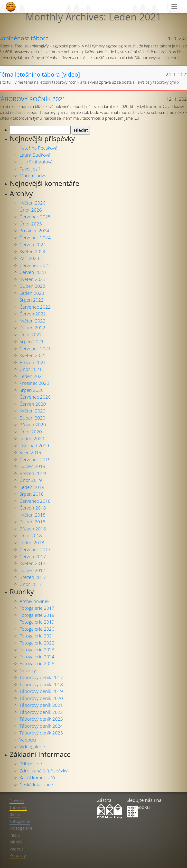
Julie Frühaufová (36, 162)
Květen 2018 (33, 515)
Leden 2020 (32, 438)
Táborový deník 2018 (41, 684)
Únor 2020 (31, 432)
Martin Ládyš (33, 176)
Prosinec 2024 (34, 231)
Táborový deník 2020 (41, 698)
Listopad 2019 (34, 446)
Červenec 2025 (35, 217)
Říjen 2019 (30, 452)
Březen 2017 (33, 577)
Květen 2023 (33, 279)
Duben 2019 (32, 466)
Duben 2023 (32, 286)
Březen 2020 (33, 425)
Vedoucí (28, 740)
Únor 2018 (31, 536)
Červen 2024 (33, 244)
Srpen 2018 (32, 494)
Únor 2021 (31, 369)
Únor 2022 (31, 335)
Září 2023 (29, 258)
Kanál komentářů (37, 778)
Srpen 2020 (32, 390)
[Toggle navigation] (174, 7)
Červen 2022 (33, 314)
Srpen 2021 (32, 341)
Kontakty (18, 856)
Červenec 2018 (35, 501)
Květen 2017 (33, 563)
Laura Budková (35, 155)
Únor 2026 (31, 210)
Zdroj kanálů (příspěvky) (44, 771)
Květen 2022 (33, 321)
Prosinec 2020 (34, 383)
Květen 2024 (33, 251)
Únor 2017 (31, 584)
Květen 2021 (33, 355)
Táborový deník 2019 (41, 691)
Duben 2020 (32, 418)
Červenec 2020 (35, 397)
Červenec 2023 (35, 265)
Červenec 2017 (35, 549)
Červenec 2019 (35, 459)
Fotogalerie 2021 (37, 636)
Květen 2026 (33, 203)
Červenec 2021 (35, 349)
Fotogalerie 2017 (37, 608)
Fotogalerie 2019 (37, 622)
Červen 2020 (33, 404)
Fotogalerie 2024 (37, 657)
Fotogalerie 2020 (37, 629)
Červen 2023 (33, 272)
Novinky (28, 671)
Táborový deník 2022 (41, 712)
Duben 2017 (32, 570)
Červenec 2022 (35, 307)
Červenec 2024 (35, 238)
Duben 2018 (32, 522)
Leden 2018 (32, 543)
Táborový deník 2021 (41, 705)
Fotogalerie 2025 (37, 663)
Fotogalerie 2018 (37, 615)
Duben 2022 (32, 328)
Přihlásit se (31, 764)
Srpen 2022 (32, 300)
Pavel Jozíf (30, 169)
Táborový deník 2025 (41, 733)
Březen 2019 (33, 473)
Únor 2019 (31, 480)
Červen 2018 (33, 508)
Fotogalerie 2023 (37, 650)
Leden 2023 (32, 293)
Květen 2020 (33, 411)
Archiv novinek (34, 601)
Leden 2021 (32, 376)
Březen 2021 (33, 362)
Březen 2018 (33, 529)
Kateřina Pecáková (38, 148)
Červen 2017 (33, 556)
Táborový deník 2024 (41, 726)
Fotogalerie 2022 (37, 643)
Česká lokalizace (36, 785)
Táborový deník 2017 (41, 677)
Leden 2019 (32, 487)
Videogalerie (32, 747)
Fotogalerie (20, 821)
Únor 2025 (31, 224)
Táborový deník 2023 (41, 719)
